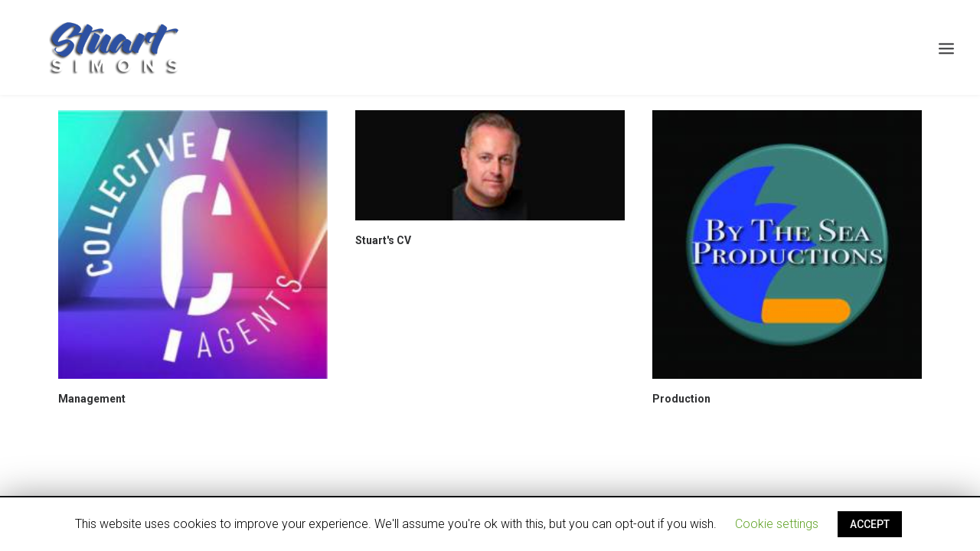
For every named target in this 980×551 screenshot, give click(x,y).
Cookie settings (777, 524)
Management (92, 399)
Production (681, 399)
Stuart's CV (383, 240)
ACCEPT (870, 524)
